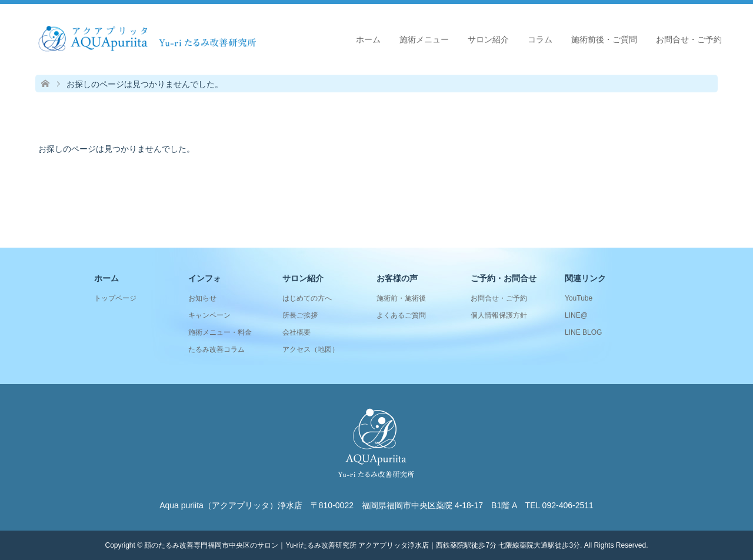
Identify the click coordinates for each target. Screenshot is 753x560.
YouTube (579, 298)
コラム (540, 39)
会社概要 (296, 332)
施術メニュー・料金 (220, 332)
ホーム (368, 39)
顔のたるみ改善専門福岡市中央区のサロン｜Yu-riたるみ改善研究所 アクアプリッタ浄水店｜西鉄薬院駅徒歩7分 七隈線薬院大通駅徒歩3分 (362, 545)
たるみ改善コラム (216, 349)
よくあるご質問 (401, 315)
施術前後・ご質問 (604, 39)
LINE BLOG (583, 332)
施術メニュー (424, 39)
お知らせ (202, 298)
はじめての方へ (307, 298)
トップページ (115, 298)
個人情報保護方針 (499, 315)
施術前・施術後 (401, 298)
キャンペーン (209, 315)
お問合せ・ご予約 (689, 39)
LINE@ (576, 315)
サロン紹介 (488, 39)
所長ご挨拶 (300, 315)
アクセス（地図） (311, 349)
